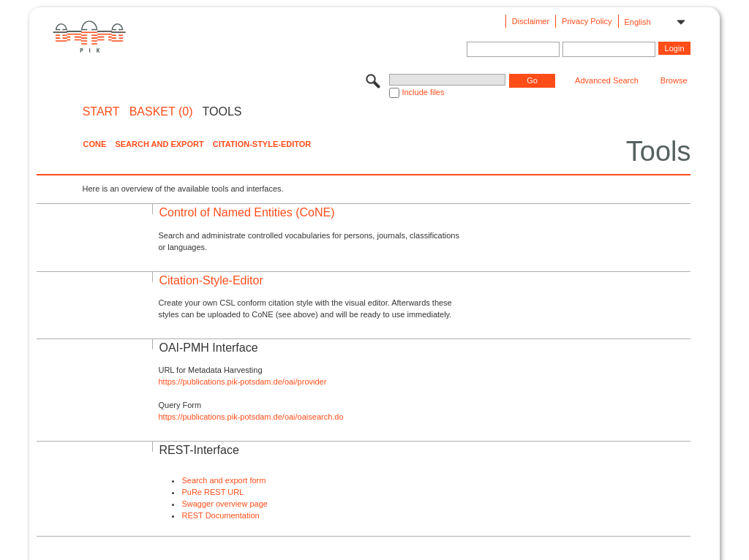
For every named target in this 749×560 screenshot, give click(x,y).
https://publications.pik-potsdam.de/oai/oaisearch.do (251, 417)
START (101, 112)
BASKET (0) (161, 112)
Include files (423, 92)
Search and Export (159, 144)
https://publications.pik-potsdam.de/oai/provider (242, 382)
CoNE (94, 144)
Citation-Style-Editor (262, 144)
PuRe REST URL (212, 492)
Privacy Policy (587, 21)
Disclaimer (531, 21)
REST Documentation (220, 515)
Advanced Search (607, 80)
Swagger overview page (224, 504)
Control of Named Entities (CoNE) (246, 212)
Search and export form (223, 480)
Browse (674, 80)
